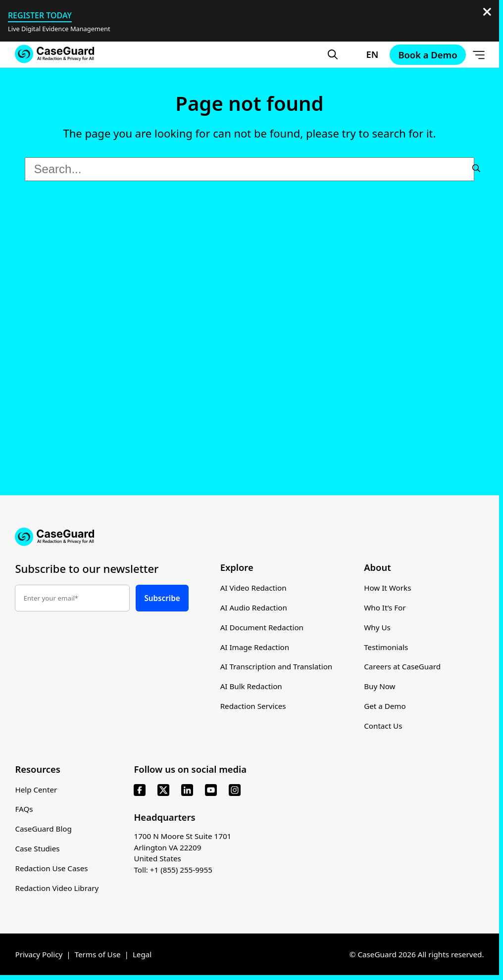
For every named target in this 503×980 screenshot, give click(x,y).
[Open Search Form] (333, 54)
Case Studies (37, 849)
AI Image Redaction (255, 647)
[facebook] (140, 791)
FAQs (24, 810)
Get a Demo (385, 706)
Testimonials (386, 647)
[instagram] (235, 791)
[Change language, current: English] (364, 54)
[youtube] (211, 791)
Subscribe (162, 598)
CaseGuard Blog (43, 829)
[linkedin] (187, 791)
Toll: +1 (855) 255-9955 (173, 870)
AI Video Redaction (253, 588)
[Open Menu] (479, 54)
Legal (143, 955)
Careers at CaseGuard (403, 667)
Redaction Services (253, 706)
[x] (163, 791)
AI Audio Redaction (254, 608)
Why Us (378, 628)
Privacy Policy (39, 955)
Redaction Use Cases (51, 869)
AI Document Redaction (262, 628)
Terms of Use (98, 955)
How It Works (388, 588)
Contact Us (384, 726)
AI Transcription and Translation (277, 667)
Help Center (36, 790)
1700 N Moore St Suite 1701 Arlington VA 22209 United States (183, 848)
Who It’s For (385, 608)
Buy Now (380, 687)
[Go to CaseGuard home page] (54, 54)
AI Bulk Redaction (251, 687)
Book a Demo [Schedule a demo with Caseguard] (428, 55)
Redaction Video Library (57, 888)
